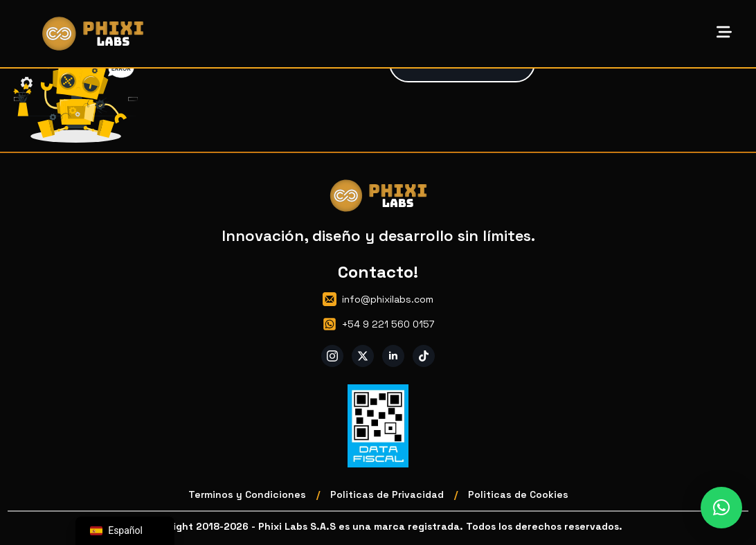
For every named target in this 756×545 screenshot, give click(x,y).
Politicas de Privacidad (387, 494)
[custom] (424, 356)
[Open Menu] (724, 33)
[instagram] (332, 356)
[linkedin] (393, 356)
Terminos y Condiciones (247, 494)
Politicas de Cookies (518, 494)
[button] (721, 508)
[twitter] (363, 356)
